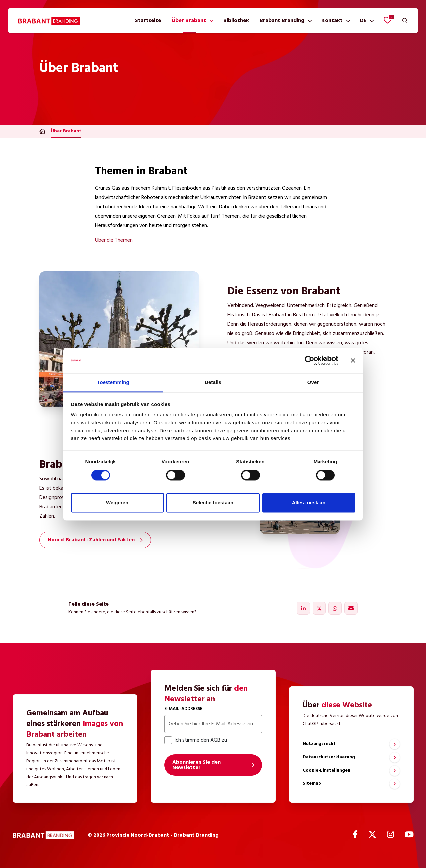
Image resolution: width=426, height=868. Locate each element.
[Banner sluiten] (353, 360)
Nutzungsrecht (319, 744)
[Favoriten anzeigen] (388, 20)
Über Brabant (189, 21)
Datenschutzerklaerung (329, 757)
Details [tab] (213, 382)
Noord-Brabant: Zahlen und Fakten (95, 540)
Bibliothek (236, 21)
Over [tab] (313, 382)
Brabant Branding (282, 21)
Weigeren (117, 503)
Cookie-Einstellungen (326, 770)
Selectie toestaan (213, 503)
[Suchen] (405, 21)
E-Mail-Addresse (183, 709)
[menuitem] (148, 21)
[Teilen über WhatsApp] (335, 608)
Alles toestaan (309, 503)
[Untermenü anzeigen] (210, 21)
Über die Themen (114, 240)
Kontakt (332, 21)
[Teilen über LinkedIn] (303, 608)
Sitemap (312, 784)
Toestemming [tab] (113, 382)
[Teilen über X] (319, 608)
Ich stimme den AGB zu (196, 740)
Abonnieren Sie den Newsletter (197, 765)
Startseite (148, 21)
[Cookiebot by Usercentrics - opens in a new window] (309, 360)
